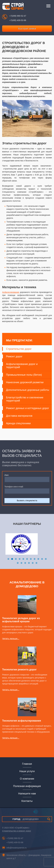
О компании (27, 779)
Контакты (27, 801)
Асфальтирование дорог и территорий (22, 366)
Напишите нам (27, 794)
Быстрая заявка (27, 29)
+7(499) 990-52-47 (18, 16)
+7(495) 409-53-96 (18, 20)
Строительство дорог (19, 349)
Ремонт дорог (14, 356)
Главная (27, 764)
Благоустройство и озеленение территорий (25, 399)
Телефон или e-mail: (14, 487)
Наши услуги (27, 771)
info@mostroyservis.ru (16, 848)
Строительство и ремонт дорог (17, 831)
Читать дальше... (11, 638)
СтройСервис (13, 7)
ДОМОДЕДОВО (26, 819)
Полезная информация (27, 786)
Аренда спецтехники (18, 423)
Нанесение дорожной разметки (25, 382)
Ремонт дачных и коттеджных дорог (28, 408)
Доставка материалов (19, 416)
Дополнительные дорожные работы (28, 390)
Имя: (7, 475)
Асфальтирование (11, 292)
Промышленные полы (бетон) (24, 375)
